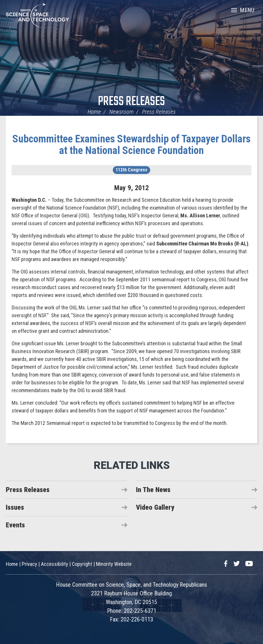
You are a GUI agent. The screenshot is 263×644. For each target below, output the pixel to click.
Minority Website (114, 564)
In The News (153, 490)
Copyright (82, 564)
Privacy (29, 564)
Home (94, 112)
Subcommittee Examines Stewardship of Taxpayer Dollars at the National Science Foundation (131, 145)
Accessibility (55, 564)
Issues (15, 507)
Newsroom (121, 112)
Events (15, 525)
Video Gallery (155, 507)
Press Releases (131, 102)
